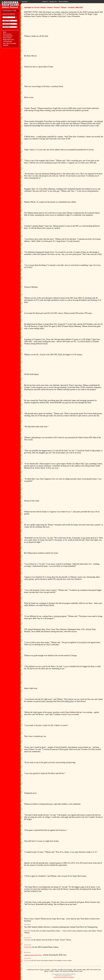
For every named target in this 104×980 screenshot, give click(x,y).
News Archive (7, 34)
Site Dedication (8, 36)
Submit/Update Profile (9, 11)
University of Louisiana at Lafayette (64, 977)
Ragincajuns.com (8, 40)
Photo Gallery (7, 38)
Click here (27, 931)
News (5, 32)
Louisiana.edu (7, 41)
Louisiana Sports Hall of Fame (33, 955)
